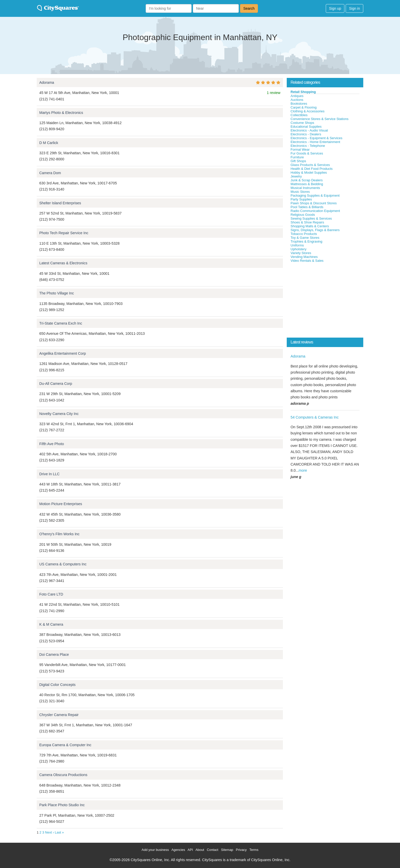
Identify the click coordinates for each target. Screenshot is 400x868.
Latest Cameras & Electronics (63, 263)
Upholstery (298, 249)
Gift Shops (298, 161)
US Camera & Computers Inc (63, 564)
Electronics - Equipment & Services (316, 138)
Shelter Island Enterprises (60, 203)
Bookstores (299, 104)
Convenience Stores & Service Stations (320, 119)
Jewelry (296, 176)
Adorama (47, 82)
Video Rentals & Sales (307, 261)
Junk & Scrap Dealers (307, 180)
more (303, 470)
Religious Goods (303, 215)
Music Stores (300, 192)
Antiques (297, 96)
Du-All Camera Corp (56, 384)
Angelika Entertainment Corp (63, 353)
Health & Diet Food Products (312, 169)
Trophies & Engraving (307, 241)
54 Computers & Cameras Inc (315, 417)
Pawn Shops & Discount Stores (314, 203)
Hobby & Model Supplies (309, 173)
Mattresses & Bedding (307, 184)
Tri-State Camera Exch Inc (61, 323)
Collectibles (299, 115)
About (200, 850)
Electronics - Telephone (308, 146)
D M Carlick (49, 143)
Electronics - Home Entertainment (315, 142)
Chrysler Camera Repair (59, 715)
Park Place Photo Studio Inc (62, 805)
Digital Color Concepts (57, 685)
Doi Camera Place (54, 655)
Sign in (354, 8)
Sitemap (227, 850)
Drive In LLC (49, 474)
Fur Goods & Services (307, 153)
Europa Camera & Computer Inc (65, 745)
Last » (59, 832)
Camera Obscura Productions (63, 775)
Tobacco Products (304, 234)
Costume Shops (302, 123)
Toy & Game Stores (305, 238)
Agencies (178, 850)
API (190, 850)
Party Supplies (301, 199)
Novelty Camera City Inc (59, 414)
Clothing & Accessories (308, 111)
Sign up (335, 8)
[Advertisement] (325, 301)
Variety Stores (301, 253)
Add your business (155, 850)
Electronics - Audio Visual (309, 130)
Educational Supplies (306, 127)
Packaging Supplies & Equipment (315, 195)
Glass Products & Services (310, 165)
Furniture (297, 157)
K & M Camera (51, 624)
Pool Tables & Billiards (307, 207)
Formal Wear (300, 150)
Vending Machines (304, 257)
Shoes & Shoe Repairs (307, 222)
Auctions (297, 100)
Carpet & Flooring (304, 107)
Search (249, 8)
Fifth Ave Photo (52, 444)
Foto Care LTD (51, 594)
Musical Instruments (305, 188)
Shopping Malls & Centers (310, 226)
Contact (213, 850)
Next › (50, 832)
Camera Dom (50, 173)
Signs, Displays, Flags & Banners (315, 230)
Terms (254, 850)
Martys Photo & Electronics (61, 113)
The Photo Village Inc (57, 293)
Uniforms (297, 245)
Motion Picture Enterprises (61, 504)
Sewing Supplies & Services (311, 218)
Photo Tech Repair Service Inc (64, 233)
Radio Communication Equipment (315, 211)
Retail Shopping (303, 92)
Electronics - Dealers (306, 134)
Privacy (241, 850)
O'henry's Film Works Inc (59, 534)
